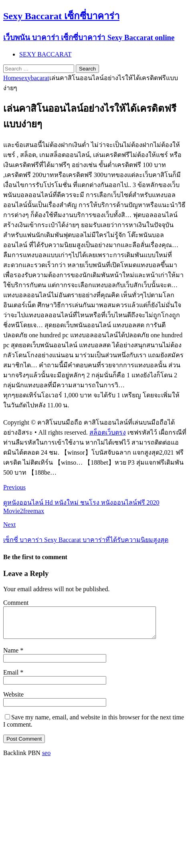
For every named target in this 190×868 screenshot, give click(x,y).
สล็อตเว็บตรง (108, 432)
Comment (16, 603)
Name (12, 656)
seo (46, 759)
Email (12, 678)
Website (13, 700)
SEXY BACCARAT (45, 54)
